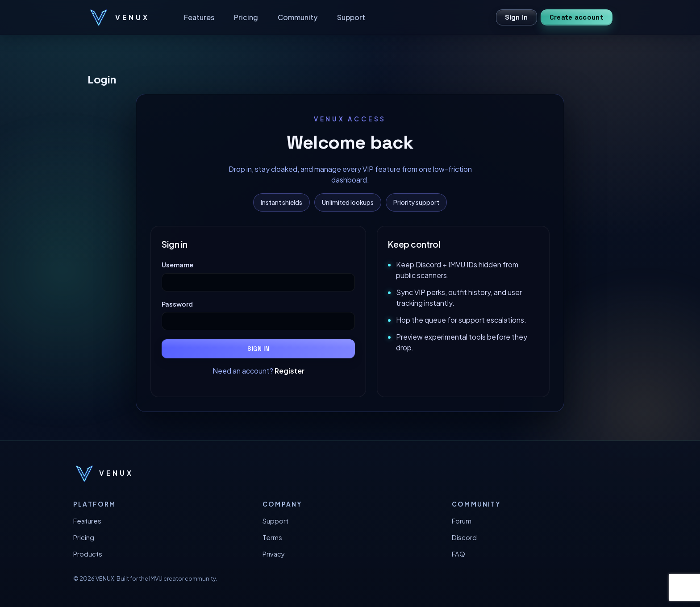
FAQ (458, 554)
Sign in (516, 17)
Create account (577, 17)
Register (290, 371)
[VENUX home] (119, 17)
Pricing (246, 17)
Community (298, 17)
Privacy (274, 554)
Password (177, 304)
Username (177, 265)
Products (88, 554)
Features (199, 17)
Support (351, 17)
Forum (462, 521)
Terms (272, 537)
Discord (464, 537)
